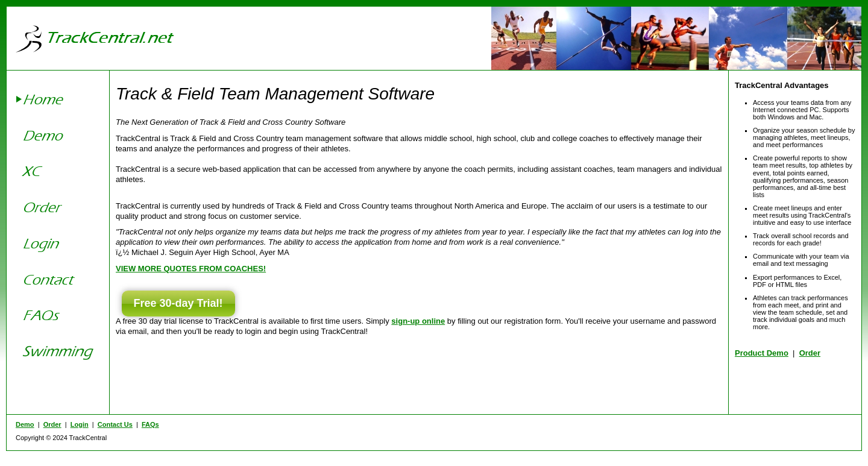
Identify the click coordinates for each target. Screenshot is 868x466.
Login (80, 424)
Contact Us (115, 424)
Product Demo (762, 353)
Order (810, 353)
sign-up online (418, 321)
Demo (25, 424)
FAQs (150, 424)
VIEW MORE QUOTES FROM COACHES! (191, 269)
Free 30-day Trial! (178, 303)
